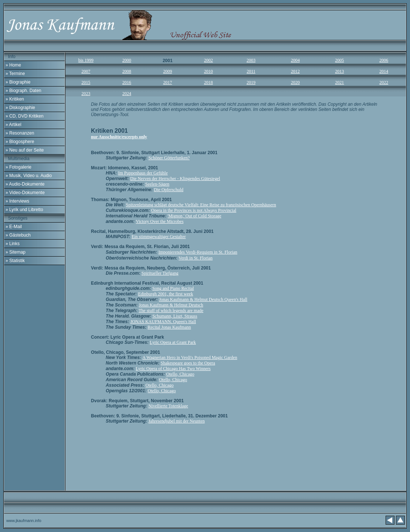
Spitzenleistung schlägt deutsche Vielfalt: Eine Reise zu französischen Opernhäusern (201, 205)
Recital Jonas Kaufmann (169, 327)
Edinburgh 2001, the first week (165, 294)
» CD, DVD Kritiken (25, 116)
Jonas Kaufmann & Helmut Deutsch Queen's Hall (203, 299)
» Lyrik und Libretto (24, 210)
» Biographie (18, 82)
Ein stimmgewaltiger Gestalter (159, 237)
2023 (86, 94)
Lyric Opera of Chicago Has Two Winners (173, 369)
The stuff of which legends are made (171, 311)
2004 (295, 60)
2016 (127, 82)
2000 (127, 60)
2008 (127, 71)
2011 (251, 71)
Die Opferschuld (169, 190)
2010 (209, 71)
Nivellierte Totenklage (168, 406)
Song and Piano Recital (173, 288)
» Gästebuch (18, 235)
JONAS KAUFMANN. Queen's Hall (163, 322)
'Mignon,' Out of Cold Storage (194, 216)
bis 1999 (86, 60)
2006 (384, 60)
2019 (251, 82)
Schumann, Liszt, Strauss (175, 316)
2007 (86, 71)
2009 (167, 71)
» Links (13, 244)
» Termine (15, 74)
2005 (339, 60)
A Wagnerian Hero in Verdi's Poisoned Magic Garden (190, 358)
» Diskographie (20, 108)
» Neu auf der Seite (25, 150)
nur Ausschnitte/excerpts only (119, 137)
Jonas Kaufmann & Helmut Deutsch (171, 305)
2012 (295, 71)
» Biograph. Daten (23, 91)
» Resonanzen (20, 133)
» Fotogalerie (18, 167)
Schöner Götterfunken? (169, 158)
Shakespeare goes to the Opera (188, 363)
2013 (339, 71)
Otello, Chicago (180, 374)
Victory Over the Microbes (160, 221)
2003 (251, 60)
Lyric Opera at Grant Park (173, 342)
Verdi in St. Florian (196, 258)
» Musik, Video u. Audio (29, 176)
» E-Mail (14, 227)
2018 (209, 82)
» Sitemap (16, 252)
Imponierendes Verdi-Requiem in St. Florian (198, 252)
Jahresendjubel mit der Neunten (176, 421)
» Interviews (17, 201)
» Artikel (13, 125)
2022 (384, 82)
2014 (384, 71)
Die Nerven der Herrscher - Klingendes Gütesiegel (175, 179)
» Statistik (15, 261)
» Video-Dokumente (25, 193)
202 (295, 82)
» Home (13, 65)
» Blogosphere (20, 142)
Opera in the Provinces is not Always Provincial (194, 210)
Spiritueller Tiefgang (160, 273)
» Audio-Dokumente (25, 184)
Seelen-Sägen (157, 184)
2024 (127, 94)
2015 (86, 82)
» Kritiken (15, 99)
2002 (209, 60)
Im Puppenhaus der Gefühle (143, 173)
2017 (167, 82)
